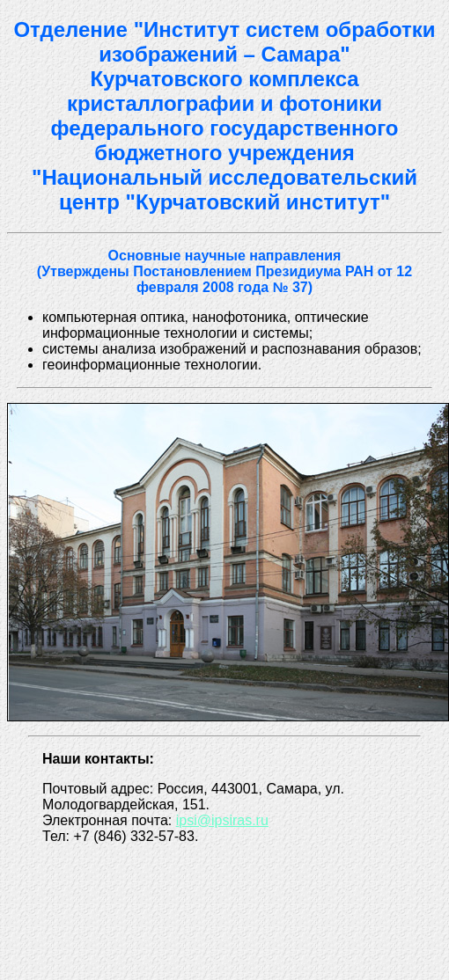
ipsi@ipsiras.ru (222, 820)
